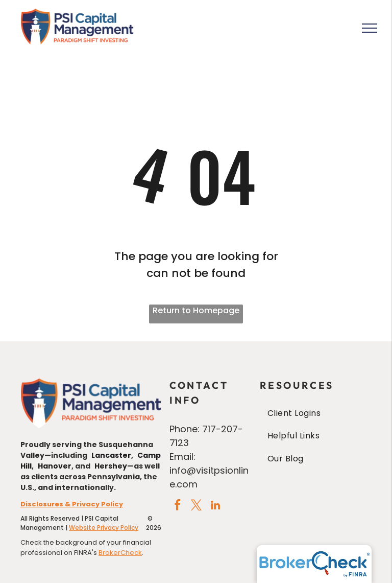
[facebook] (178, 507)
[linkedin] (215, 507)
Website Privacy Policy (104, 528)
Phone (183, 429)
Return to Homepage (196, 310)
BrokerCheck (120, 553)
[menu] (370, 28)
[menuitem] (316, 413)
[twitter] (197, 507)
